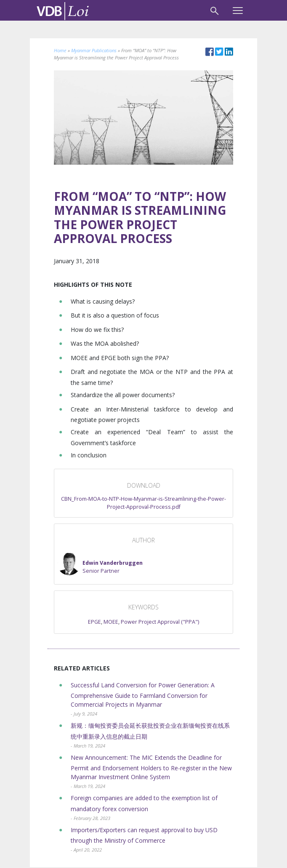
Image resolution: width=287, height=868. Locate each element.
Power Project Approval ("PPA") (160, 622)
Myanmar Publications (94, 50)
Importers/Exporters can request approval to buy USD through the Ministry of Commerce (144, 840)
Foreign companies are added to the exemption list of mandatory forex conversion (144, 808)
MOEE (111, 622)
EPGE (94, 622)
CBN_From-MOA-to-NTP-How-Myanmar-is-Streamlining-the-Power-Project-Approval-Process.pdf (143, 503)
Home (60, 50)
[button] (100, 564)
